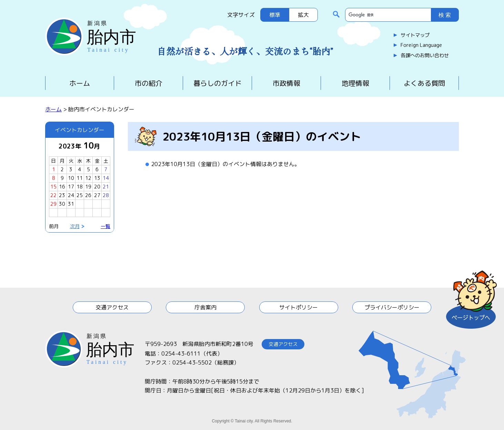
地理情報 (355, 83)
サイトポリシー (299, 307)
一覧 (105, 226)
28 (106, 195)
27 (97, 195)
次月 (75, 226)
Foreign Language (421, 45)
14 (106, 178)
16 (62, 187)
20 (97, 187)
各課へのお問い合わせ (425, 55)
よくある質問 (424, 83)
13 (97, 178)
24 (71, 195)
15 (53, 187)
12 (88, 178)
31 (71, 204)
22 (53, 195)
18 (80, 187)
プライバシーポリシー (392, 307)
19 (88, 187)
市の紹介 (149, 83)
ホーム (80, 83)
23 (62, 195)
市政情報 (286, 83)
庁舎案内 (205, 307)
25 (80, 195)
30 (62, 204)
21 (106, 187)
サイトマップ (415, 35)
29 (53, 204)
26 (88, 195)
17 (71, 187)
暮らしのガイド (218, 83)
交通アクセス (112, 307)
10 (71, 178)
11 (80, 178)
